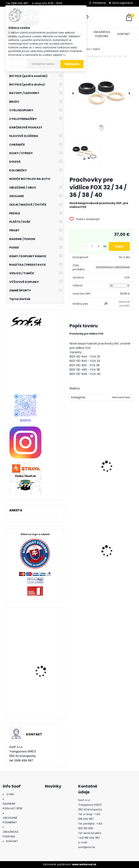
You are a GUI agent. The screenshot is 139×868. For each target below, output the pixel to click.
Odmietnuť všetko (43, 64)
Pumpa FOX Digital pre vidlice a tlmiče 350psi (119, 463)
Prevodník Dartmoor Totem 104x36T (43, 674)
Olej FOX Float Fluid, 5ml (86, 461)
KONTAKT (124, 34)
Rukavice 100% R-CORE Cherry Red (45, 703)
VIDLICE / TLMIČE (91, 49)
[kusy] (91, 246)
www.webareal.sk (84, 864)
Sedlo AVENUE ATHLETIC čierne (116, 557)
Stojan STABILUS (84, 563)
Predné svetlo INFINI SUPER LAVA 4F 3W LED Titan (44, 642)
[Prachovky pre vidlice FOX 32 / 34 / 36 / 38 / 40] (101, 93)
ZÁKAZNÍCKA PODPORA (102, 34)
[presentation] (73, 93)
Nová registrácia (123, 3)
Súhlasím (72, 64)
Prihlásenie (99, 3)
